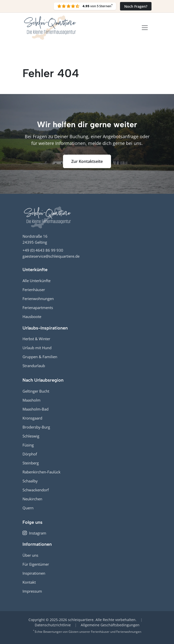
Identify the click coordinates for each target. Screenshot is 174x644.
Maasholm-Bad (35, 409)
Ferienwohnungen (38, 299)
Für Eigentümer (36, 564)
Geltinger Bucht (36, 391)
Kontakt (29, 582)
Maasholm (31, 400)
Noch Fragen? (136, 6)
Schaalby (30, 481)
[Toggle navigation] (145, 28)
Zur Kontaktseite (87, 161)
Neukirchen (32, 499)
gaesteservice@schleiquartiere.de (51, 256)
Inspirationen (34, 573)
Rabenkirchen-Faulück (41, 472)
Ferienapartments (38, 308)
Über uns (30, 555)
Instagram (34, 533)
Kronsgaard (32, 418)
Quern (28, 508)
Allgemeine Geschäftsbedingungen (110, 625)
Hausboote (32, 317)
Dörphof (30, 454)
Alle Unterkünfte (36, 281)
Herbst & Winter (36, 339)
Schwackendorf (36, 490)
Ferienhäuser (34, 290)
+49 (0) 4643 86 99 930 (43, 250)
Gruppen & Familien (40, 357)
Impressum (32, 591)
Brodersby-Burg (36, 427)
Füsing (28, 445)
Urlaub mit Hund (37, 348)
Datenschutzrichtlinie (53, 625)
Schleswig (31, 436)
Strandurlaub (34, 366)
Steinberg (31, 463)
